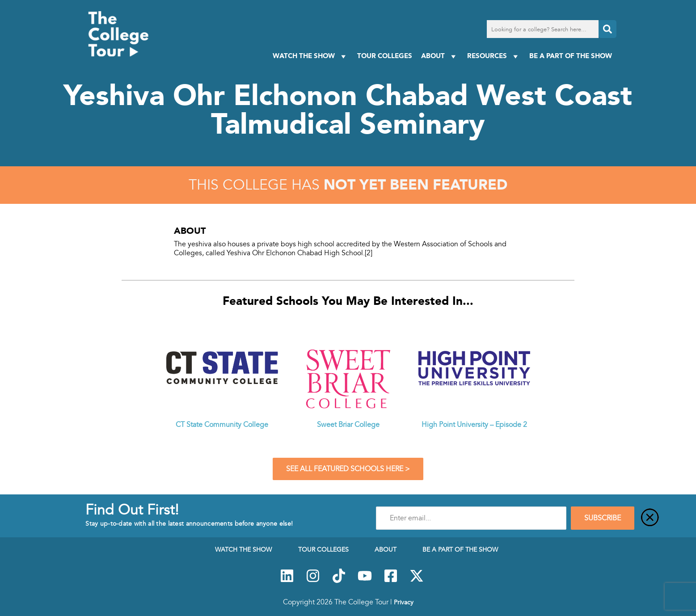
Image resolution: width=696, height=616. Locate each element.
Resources (494, 56)
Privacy (404, 602)
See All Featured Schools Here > (348, 469)
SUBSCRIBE (603, 518)
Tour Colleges (385, 56)
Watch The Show (310, 56)
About (440, 56)
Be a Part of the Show (571, 56)
